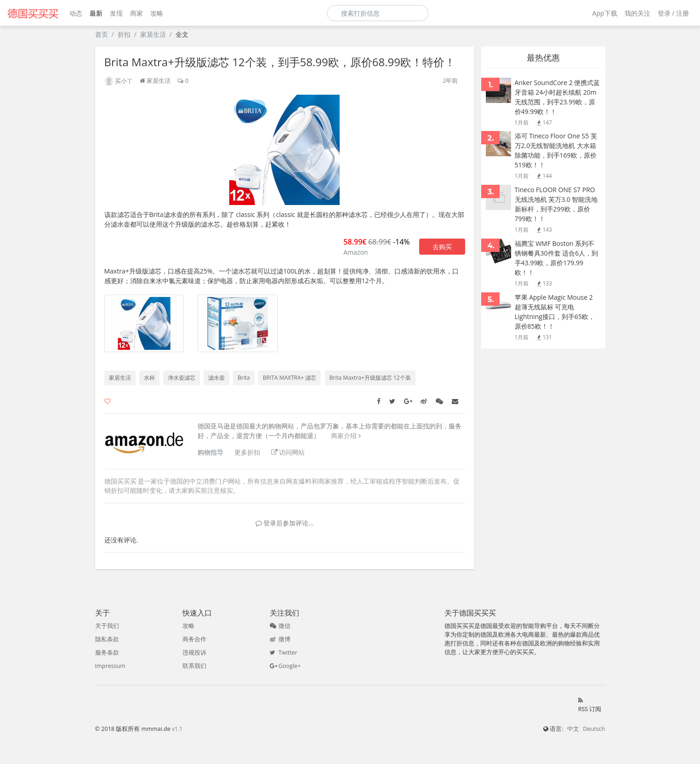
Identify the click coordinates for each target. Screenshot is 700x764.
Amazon (356, 252)
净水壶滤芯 (182, 378)
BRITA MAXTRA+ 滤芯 (290, 378)
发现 (116, 13)
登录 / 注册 (673, 13)
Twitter (284, 653)
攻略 (157, 13)
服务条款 (107, 653)
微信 (280, 626)
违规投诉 (194, 653)
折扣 (124, 34)
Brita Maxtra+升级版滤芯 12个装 (370, 378)
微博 (280, 639)
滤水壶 (216, 378)
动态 (76, 13)
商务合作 (194, 639)
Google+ (285, 666)
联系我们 (194, 666)
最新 (96, 13)
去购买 (442, 247)
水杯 (149, 378)
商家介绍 (344, 436)
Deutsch (594, 729)
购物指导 (211, 452)
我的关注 (637, 13)
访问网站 (288, 452)
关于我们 (107, 626)
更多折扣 (247, 452)
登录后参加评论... (285, 523)
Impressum (111, 666)
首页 (102, 34)
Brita (244, 378)
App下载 (605, 13)
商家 (137, 13)
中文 (573, 729)
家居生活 (153, 34)
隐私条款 (107, 639)
